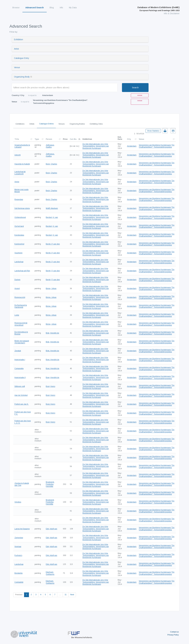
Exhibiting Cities (96, 124)
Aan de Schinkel (21, 395)
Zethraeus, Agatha (50, 146)
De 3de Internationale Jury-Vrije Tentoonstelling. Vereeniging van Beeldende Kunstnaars (96, 146)
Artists (32, 124)
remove (140, 95)
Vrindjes (18, 502)
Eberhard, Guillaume (50, 573)
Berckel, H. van (52, 217)
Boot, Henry (50, 386)
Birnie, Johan (51, 289)
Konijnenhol (19, 244)
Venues (61, 124)
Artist (16, 49)
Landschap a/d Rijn (22, 271)
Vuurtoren (18, 253)
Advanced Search (35, 8)
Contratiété (19, 582)
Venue (17, 67)
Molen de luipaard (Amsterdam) (22, 342)
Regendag (19, 199)
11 (66, 595)
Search (135, 88)
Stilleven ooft (20, 386)
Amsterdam (132, 146)
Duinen (17, 280)
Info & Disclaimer (172, 13)
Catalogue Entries (46, 124)
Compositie (19, 369)
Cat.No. (73, 139)
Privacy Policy (173, 635)
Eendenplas (19, 235)
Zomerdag (19, 538)
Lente (17, 315)
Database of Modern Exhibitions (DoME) (159, 9)
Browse (16, 8)
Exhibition (19, 39)
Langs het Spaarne (22, 529)
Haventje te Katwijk (22, 164)
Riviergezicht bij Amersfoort (21, 324)
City (129, 139)
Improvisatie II (20, 378)
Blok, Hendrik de (52, 333)
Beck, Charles (51, 164)
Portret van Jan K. (22, 404)
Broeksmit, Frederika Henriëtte (50, 484)
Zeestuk (18, 351)
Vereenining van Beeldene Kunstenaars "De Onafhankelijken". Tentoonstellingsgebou (157, 146)
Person (49, 139)
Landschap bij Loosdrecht (20, 173)
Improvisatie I (20, 360)
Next (72, 595)
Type (37, 139)
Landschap (19, 262)
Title (17, 139)
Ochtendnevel (20, 217)
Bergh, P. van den (53, 244)
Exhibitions (20, 124)
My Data (73, 8)
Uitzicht (17, 155)
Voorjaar (18, 547)
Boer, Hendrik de (52, 360)
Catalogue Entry (22, 58)
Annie (17, 182)
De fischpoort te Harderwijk (21, 306)
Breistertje (19, 573)
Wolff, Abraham (52, 208)
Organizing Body (22, 77)
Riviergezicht (20, 297)
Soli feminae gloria (22, 208)
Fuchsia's (18, 555)
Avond (17, 289)
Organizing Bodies (77, 124)
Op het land (19, 226)
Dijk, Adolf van (51, 529)
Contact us (174, 632)
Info (61, 8)
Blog (52, 8)
